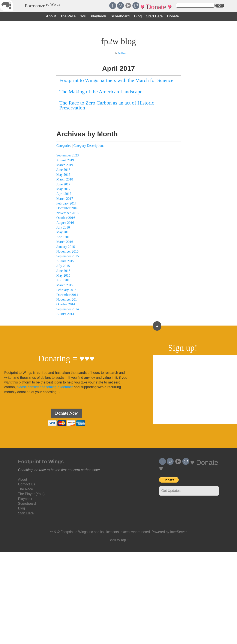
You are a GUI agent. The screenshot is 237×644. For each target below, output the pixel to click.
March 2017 (65, 199)
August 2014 (65, 314)
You (83, 16)
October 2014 (66, 304)
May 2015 (63, 275)
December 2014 (67, 295)
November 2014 (67, 299)
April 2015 (64, 280)
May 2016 (63, 232)
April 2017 (64, 194)
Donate (173, 16)
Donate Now (67, 413)
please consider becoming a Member (45, 387)
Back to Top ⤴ (118, 540)
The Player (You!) (31, 494)
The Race (68, 16)
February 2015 (66, 290)
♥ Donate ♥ (156, 7)
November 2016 (67, 213)
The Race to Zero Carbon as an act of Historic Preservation (107, 105)
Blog (138, 16)
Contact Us (26, 484)
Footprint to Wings (41, 461)
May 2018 (63, 175)
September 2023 (67, 155)
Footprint (42, 6)
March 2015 (65, 285)
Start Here (154, 16)
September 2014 (67, 309)
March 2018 (65, 179)
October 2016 (66, 218)
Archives (122, 53)
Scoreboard (120, 16)
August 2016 (65, 223)
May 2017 (63, 189)
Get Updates (171, 491)
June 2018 (63, 170)
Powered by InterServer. (169, 532)
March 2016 (65, 242)
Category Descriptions (89, 146)
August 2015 (65, 261)
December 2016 (67, 208)
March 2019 (65, 165)
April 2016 (64, 237)
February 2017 (66, 203)
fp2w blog (118, 41)
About (51, 16)
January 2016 (66, 247)
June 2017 (63, 184)
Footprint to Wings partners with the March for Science (116, 80)
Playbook (98, 16)
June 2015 (63, 271)
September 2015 (67, 256)
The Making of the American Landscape (101, 92)
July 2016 (63, 227)
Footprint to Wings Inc (77, 532)
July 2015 (63, 266)
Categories (64, 146)
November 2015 (67, 251)
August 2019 (65, 160)
